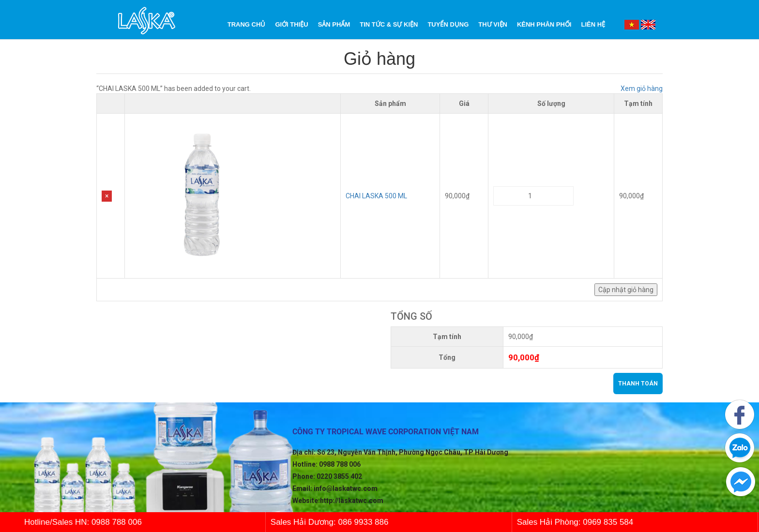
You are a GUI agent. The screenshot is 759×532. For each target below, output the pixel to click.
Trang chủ (247, 24)
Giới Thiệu (291, 24)
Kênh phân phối (544, 24)
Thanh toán (638, 384)
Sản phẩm (334, 24)
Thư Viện (493, 24)
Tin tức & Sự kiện (389, 24)
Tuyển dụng (448, 24)
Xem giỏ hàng (642, 89)
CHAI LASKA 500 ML (376, 196)
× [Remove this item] (107, 196)
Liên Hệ (593, 24)
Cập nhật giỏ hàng (626, 290)
